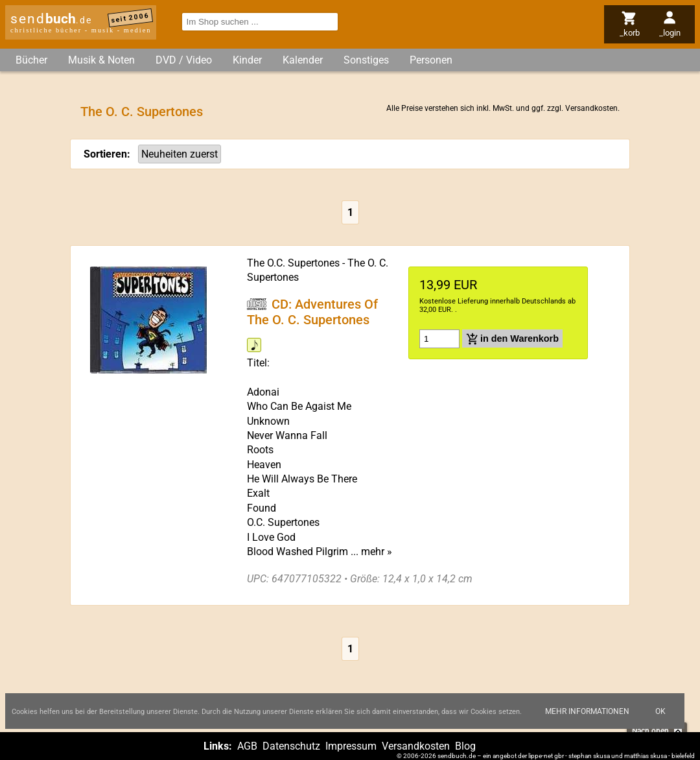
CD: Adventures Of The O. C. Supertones (312, 312)
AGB (247, 746)
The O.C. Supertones (293, 263)
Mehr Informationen (587, 711)
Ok (660, 711)
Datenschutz (291, 746)
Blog (465, 746)
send (51, 19)
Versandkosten (591, 108)
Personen (431, 60)
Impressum (351, 746)
